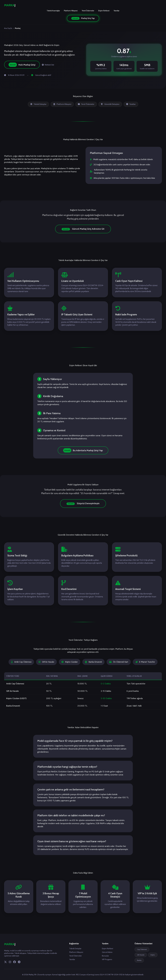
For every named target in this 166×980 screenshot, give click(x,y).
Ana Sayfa (8, 28)
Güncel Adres (107, 952)
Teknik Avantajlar (53, 11)
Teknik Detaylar (38, 104)
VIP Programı (107, 959)
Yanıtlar (116, 11)
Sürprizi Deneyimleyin (88, 503)
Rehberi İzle (48, 65)
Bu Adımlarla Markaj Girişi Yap (88, 450)
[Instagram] (10, 962)
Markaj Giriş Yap (88, 18)
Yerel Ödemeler (88, 11)
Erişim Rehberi (104, 11)
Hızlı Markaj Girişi (27, 65)
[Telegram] (19, 962)
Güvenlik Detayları (110, 104)
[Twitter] (5, 962)
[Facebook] (15, 962)
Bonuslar (105, 956)
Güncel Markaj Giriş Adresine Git (88, 229)
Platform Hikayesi (71, 11)
